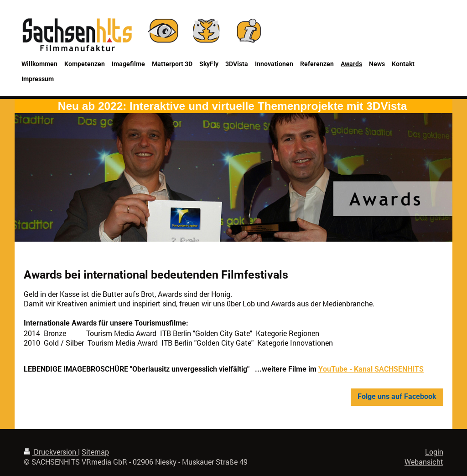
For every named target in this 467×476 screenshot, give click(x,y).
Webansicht (424, 462)
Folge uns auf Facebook (397, 397)
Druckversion (51, 452)
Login (434, 452)
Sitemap (95, 452)
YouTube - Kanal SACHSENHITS (371, 369)
